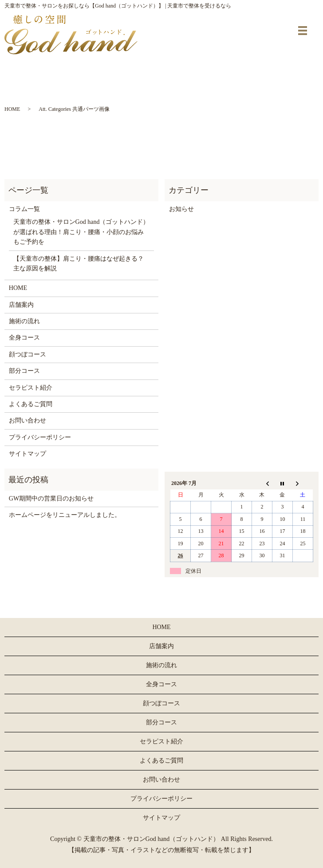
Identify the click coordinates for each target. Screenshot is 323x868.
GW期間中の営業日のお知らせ (51, 499)
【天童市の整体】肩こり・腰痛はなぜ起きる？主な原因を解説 (79, 264)
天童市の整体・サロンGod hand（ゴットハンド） (152, 839)
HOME (12, 109)
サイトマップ (28, 454)
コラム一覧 (24, 209)
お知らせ (181, 209)
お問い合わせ (28, 420)
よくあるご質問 (31, 404)
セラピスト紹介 (31, 388)
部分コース (24, 371)
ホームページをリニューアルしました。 (65, 515)
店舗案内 (21, 305)
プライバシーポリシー (40, 437)
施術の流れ (24, 321)
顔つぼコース (28, 354)
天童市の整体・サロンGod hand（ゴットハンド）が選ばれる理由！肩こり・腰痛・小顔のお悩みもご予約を (81, 232)
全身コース (24, 338)
